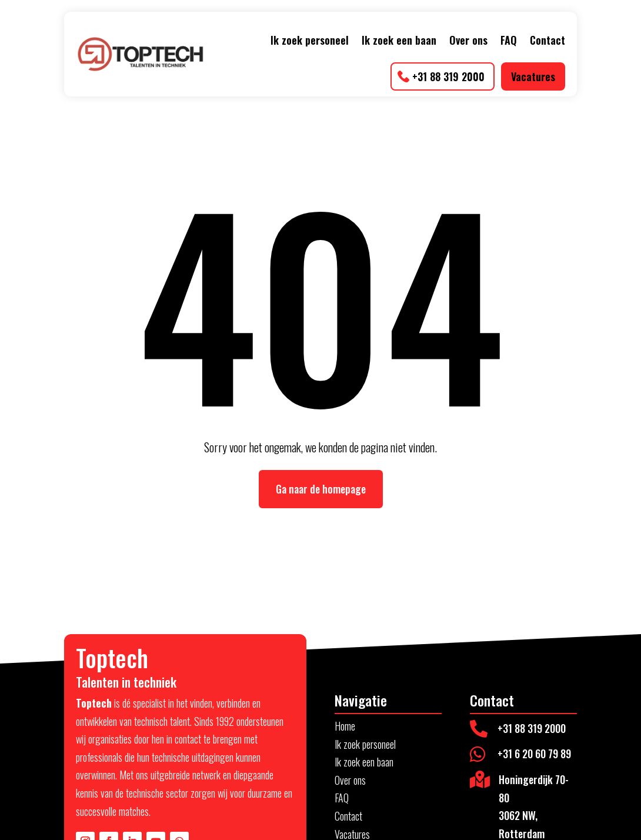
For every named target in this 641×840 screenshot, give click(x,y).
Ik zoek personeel (310, 40)
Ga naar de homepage (321, 489)
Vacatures (533, 76)
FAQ (509, 40)
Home (345, 726)
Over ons (468, 40)
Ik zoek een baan (399, 40)
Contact (547, 40)
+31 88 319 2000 (448, 76)
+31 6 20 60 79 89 (534, 754)
